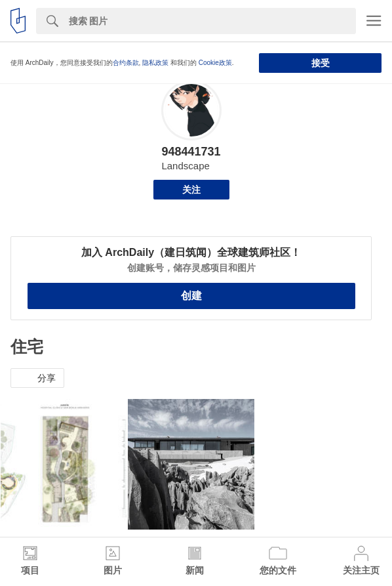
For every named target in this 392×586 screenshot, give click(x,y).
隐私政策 (155, 63)
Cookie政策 (215, 63)
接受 (321, 63)
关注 (191, 190)
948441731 (191, 152)
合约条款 (126, 63)
